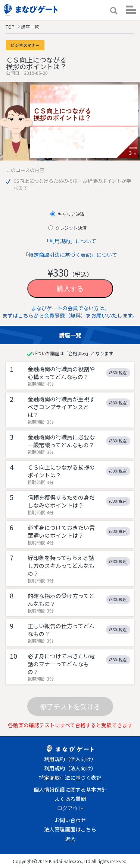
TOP (10, 27)
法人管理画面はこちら (70, 829)
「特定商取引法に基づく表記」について (70, 255)
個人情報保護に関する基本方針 (70, 789)
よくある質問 (70, 799)
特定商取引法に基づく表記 (70, 778)
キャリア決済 (70, 214)
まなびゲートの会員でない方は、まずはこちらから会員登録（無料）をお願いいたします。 (70, 312)
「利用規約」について (70, 241)
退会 (70, 839)
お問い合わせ (70, 820)
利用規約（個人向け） (70, 759)
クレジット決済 (70, 228)
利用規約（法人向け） (70, 768)
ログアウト (70, 808)
